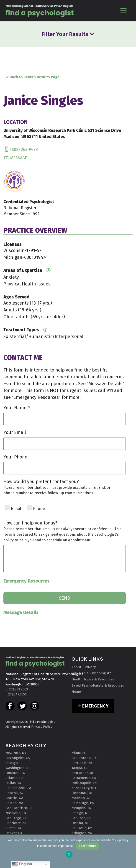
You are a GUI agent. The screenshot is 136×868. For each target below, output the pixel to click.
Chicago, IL (14, 763)
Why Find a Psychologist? (91, 673)
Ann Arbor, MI (82, 773)
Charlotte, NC (16, 823)
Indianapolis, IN (84, 783)
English (22, 864)
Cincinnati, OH (83, 793)
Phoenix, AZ (15, 793)
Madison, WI (81, 798)
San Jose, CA (81, 818)
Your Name (17, 408)
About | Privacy (84, 667)
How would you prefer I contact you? (41, 481)
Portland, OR (82, 763)
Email (16, 509)
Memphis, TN (82, 808)
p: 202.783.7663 (17, 689)
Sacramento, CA (84, 778)
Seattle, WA (14, 798)
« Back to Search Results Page (33, 77)
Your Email (15, 432)
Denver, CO (14, 833)
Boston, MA (14, 803)
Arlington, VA (82, 833)
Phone (39, 509)
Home (76, 692)
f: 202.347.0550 (16, 694)
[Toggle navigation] (124, 11)
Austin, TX (13, 828)
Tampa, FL (80, 768)
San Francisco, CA (19, 808)
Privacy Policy (42, 727)
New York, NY (16, 753)
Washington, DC (18, 768)
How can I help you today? (30, 523)
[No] (130, 851)
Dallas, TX (13, 783)
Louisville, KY (82, 828)
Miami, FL (79, 753)
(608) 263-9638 (21, 150)
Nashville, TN (16, 813)
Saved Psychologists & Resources (98, 685)
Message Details (21, 612)
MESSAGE (15, 158)
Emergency (96, 706)
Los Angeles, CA (18, 758)
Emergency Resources (26, 581)
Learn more (87, 846)
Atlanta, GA (14, 778)
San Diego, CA (16, 818)
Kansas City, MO (84, 788)
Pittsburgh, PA (83, 803)
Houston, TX (15, 773)
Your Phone (15, 457)
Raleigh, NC (80, 813)
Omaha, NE (80, 823)
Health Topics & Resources (93, 679)
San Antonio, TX (84, 758)
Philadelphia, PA (18, 788)
